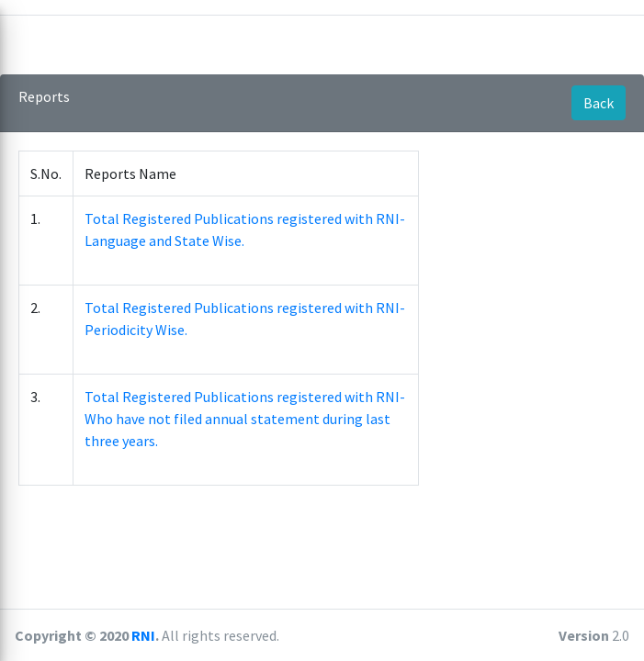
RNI (143, 635)
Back (599, 103)
